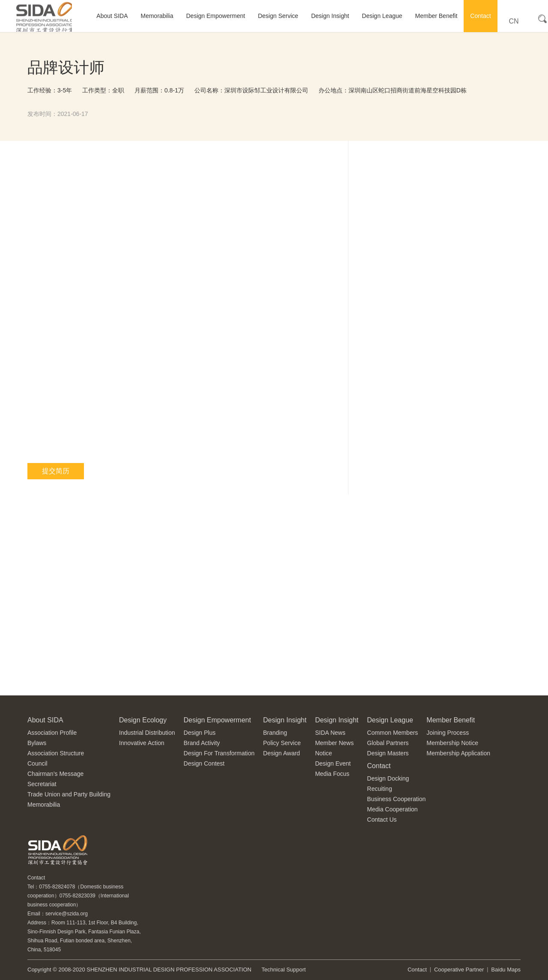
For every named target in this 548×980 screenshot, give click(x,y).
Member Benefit (436, 16)
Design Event (333, 763)
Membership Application (458, 753)
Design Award (282, 753)
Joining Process (448, 733)
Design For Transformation (219, 753)
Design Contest (204, 763)
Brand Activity (202, 743)
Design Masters (388, 753)
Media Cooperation (392, 809)
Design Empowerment (216, 16)
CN (514, 21)
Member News (334, 743)
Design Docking (388, 778)
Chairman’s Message (55, 774)
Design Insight (330, 16)
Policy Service (282, 743)
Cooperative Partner (459, 970)
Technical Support (284, 970)
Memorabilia (157, 16)
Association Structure (56, 753)
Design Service (278, 16)
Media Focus (332, 774)
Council (37, 763)
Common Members (392, 733)
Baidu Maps (506, 970)
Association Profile (52, 733)
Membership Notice (452, 743)
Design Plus (200, 733)
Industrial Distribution (147, 733)
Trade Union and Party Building (69, 794)
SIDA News (330, 733)
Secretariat (42, 784)
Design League (382, 16)
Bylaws (37, 743)
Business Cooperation (396, 799)
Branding (275, 733)
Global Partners (388, 743)
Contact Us (382, 820)
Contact (480, 16)
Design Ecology (143, 720)
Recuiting (379, 789)
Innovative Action (142, 743)
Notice (324, 753)
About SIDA (112, 16)
